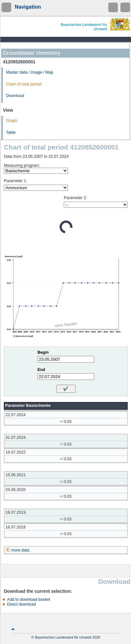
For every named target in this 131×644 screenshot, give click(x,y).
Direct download (21, 604)
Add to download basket (29, 600)
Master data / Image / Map (30, 72)
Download (15, 96)
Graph (12, 121)
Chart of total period (24, 84)
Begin (43, 352)
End (41, 370)
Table (11, 133)
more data (20, 550)
